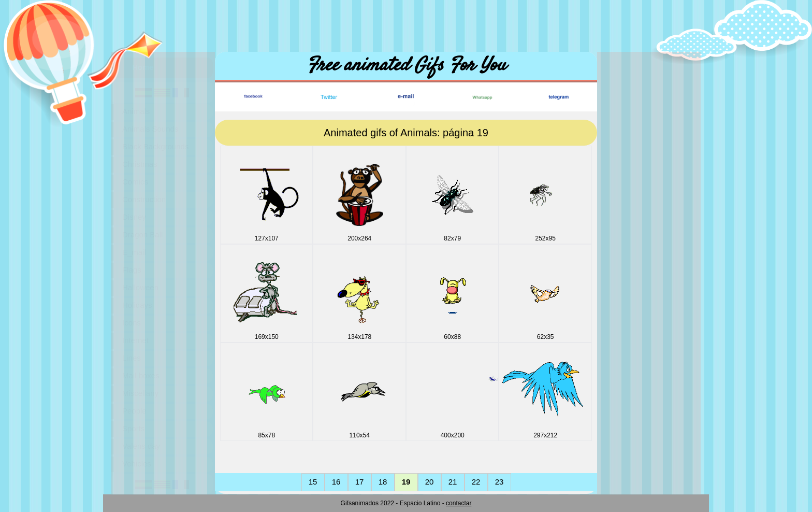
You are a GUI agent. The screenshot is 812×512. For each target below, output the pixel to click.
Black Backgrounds (155, 146)
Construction (144, 199)
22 (476, 482)
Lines (132, 358)
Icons (132, 323)
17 (360, 482)
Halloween (140, 287)
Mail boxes (141, 375)
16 (336, 482)
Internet (135, 340)
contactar (459, 503)
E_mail (134, 252)
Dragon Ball (142, 234)
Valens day (141, 446)
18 (383, 482)
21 (453, 482)
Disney (134, 217)
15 (313, 482)
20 (430, 482)
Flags (132, 270)
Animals (136, 111)
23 (499, 482)
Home (143, 67)
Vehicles (137, 464)
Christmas (140, 164)
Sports (133, 428)
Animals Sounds (150, 129)
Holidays (137, 305)
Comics (135, 182)
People (134, 411)
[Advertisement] (406, 23)
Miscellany (140, 393)
